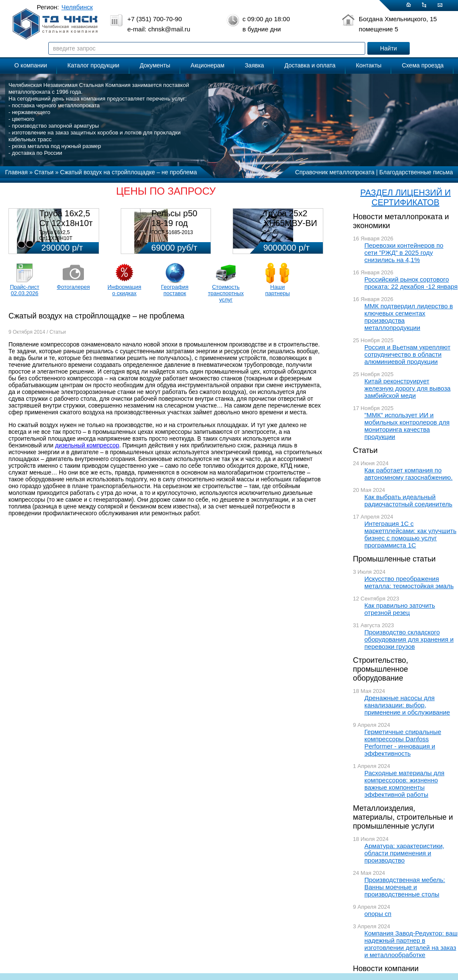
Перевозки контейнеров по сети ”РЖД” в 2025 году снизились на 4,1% (404, 253)
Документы (155, 65)
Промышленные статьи (394, 559)
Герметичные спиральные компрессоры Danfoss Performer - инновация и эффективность (403, 743)
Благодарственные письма (416, 172)
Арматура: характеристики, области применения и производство (404, 853)
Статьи (365, 450)
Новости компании (386, 969)
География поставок (175, 290)
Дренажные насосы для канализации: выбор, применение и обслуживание (407, 705)
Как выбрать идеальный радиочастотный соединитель (408, 500)
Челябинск (77, 7)
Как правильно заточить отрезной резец (400, 609)
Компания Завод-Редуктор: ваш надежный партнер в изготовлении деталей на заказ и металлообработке (411, 944)
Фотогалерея (73, 287)
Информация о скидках (125, 290)
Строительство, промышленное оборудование (380, 669)
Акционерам (208, 65)
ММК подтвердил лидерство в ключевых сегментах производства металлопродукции (409, 317)
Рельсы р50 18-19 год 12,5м (174, 223)
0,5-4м (271, 232)
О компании (31, 65)
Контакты (369, 65)
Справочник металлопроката (335, 172)
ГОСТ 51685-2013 (172, 232)
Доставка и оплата (310, 65)
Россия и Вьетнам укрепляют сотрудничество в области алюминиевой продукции (407, 354)
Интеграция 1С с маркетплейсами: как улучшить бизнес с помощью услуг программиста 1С (410, 534)
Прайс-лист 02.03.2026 (24, 290)
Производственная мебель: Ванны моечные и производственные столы (405, 887)
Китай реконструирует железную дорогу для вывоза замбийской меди (407, 388)
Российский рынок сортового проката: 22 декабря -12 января (411, 283)
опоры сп (378, 914)
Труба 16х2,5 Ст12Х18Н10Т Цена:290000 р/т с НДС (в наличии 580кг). (67, 241)
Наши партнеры (278, 290)
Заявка (254, 65)
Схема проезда (423, 65)
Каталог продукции (93, 65)
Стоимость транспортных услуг (226, 293)
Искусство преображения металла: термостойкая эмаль (409, 582)
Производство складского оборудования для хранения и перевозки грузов (409, 639)
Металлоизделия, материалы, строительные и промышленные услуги (403, 817)
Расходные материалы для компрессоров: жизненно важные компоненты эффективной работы (404, 784)
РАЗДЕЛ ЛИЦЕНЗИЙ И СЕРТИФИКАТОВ (405, 197)
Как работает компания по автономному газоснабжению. (408, 474)
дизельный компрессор (87, 445)
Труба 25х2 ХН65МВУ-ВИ (290, 218)
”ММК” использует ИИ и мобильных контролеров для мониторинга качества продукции (407, 426)
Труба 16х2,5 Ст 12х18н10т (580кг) (66, 223)
